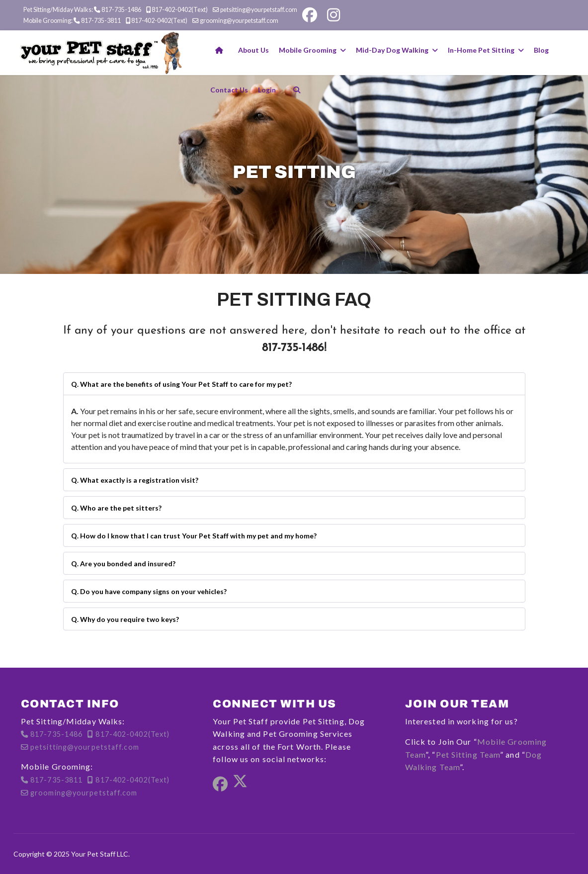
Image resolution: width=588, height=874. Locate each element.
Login (267, 90)
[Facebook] (310, 15)
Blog (541, 50)
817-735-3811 (101, 21)
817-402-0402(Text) (180, 10)
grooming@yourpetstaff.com (239, 21)
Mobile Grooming (308, 50)
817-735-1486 (121, 10)
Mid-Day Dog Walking (392, 50)
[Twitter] (240, 784)
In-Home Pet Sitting (481, 50)
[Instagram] (334, 15)
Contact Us (229, 90)
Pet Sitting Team (468, 754)
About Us (253, 50)
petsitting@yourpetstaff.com (259, 10)
